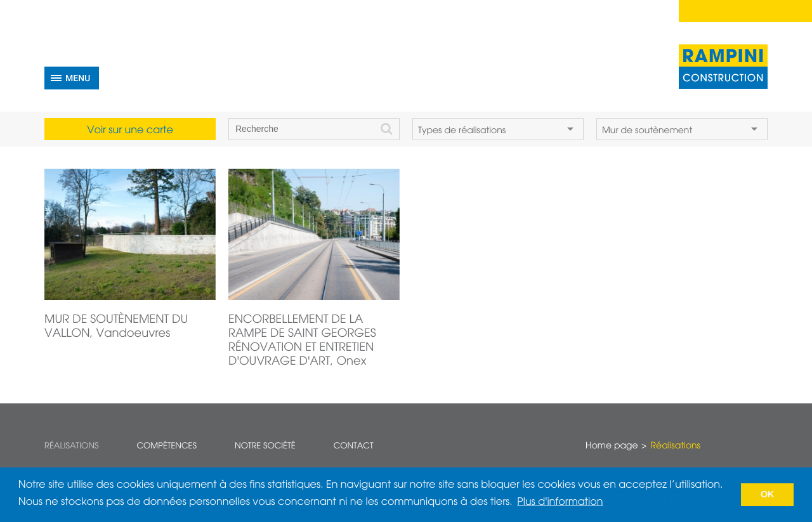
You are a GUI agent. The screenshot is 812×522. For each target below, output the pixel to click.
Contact (354, 446)
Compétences (167, 446)
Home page (612, 447)
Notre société (265, 446)
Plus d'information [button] (560, 502)
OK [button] (768, 495)
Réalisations (71, 446)
